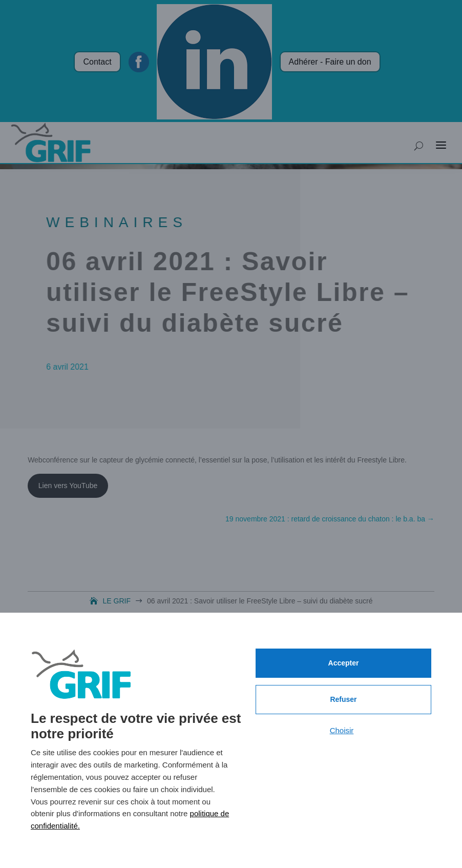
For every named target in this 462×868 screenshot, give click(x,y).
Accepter (344, 663)
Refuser (343, 699)
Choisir (342, 730)
